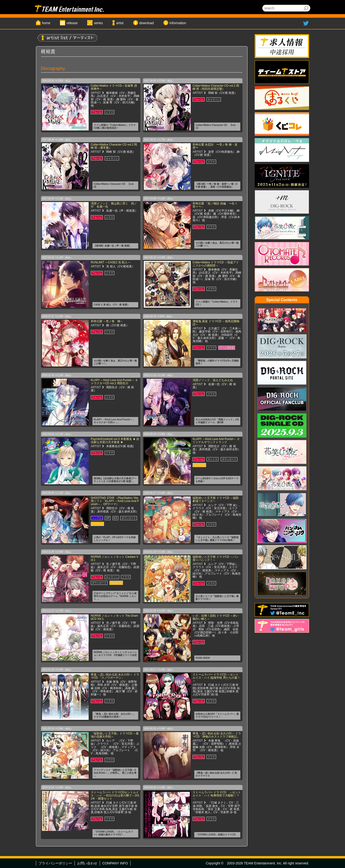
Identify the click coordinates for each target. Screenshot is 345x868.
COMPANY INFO (115, 863)
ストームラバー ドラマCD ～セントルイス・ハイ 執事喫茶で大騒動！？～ (217, 795)
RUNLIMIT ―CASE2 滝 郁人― (111, 262)
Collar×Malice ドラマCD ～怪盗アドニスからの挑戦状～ (216, 264)
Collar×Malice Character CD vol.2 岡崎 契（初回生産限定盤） (216, 87)
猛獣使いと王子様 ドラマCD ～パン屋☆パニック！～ (216, 558)
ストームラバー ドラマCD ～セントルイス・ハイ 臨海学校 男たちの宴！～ (216, 678)
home (46, 23)
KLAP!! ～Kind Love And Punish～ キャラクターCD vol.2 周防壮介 (114, 382)
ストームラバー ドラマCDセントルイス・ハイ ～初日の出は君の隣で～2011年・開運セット (115, 795)
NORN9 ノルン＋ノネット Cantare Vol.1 (115, 558)
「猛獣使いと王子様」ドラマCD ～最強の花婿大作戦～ (115, 735)
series (98, 23)
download (147, 23)
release (72, 23)
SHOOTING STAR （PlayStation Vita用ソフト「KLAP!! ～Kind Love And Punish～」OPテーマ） (115, 501)
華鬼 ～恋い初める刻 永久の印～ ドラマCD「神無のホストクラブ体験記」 (217, 735)
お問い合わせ (87, 863)
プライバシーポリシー (55, 863)
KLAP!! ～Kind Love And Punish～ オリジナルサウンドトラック (216, 441)
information (178, 23)
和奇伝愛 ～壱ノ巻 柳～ (107, 321)
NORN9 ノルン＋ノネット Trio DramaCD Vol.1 (115, 617)
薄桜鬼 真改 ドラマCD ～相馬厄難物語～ (216, 323)
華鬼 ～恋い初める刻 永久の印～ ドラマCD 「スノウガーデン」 (115, 676)
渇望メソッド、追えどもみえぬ (213, 380)
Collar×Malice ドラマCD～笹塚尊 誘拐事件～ (114, 87)
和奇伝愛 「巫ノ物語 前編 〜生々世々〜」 (215, 205)
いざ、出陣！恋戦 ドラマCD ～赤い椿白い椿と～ (216, 617)
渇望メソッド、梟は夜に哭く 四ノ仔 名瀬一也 (114, 205)
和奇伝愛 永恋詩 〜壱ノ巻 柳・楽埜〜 (215, 146)
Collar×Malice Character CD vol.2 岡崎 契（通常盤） (114, 146)
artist (120, 23)
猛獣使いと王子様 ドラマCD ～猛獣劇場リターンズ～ (216, 499)
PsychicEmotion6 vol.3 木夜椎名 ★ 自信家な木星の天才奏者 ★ (115, 441)
